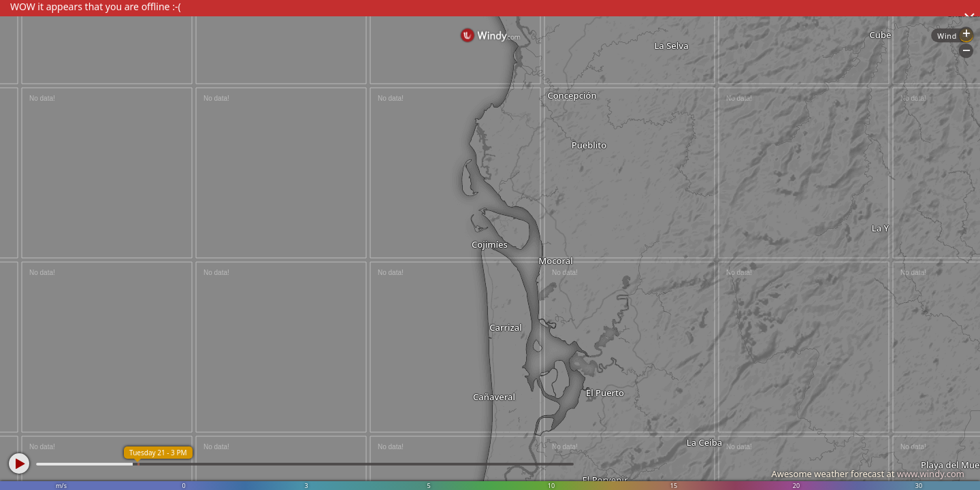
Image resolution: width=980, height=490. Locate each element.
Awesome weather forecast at (868, 474)
